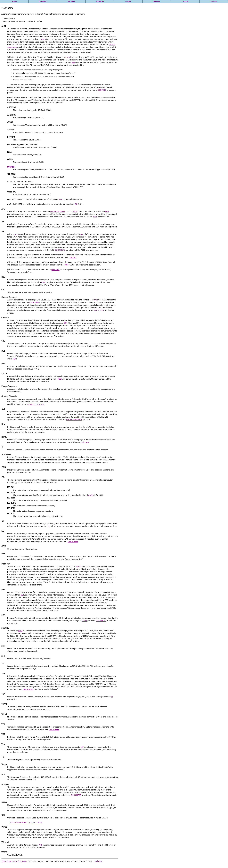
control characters (36, 404)
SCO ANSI (102, 90)
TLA (14, 359)
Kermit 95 (100, 2)
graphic (97, 300)
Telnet (84, 621)
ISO (76, 204)
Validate (99, 862)
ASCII (44, 39)
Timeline (157, 2)
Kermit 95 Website (74, 420)
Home (14, 2)
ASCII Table (34, 302)
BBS (73, 62)
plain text (55, 270)
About (185, 2)
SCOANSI (11, 167)
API (83, 747)
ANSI (75, 211)
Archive (214, 2)
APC (61, 199)
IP (112, 697)
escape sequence (58, 211)
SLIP (22, 595)
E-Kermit (71, 2)
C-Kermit (43, 2)
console (69, 57)
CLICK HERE (60, 250)
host (107, 211)
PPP (48, 526)
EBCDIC (73, 257)
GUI (66, 323)
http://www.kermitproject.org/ (26, 823)
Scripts (128, 2)
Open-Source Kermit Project (14, 862)
